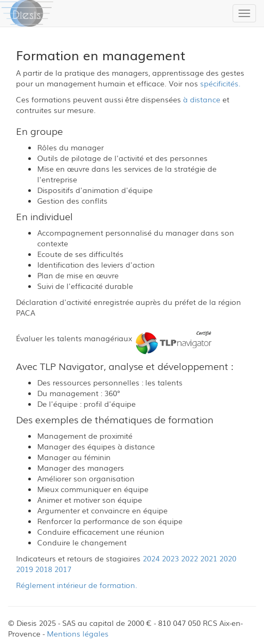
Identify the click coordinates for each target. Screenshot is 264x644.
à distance (202, 99)
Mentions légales (78, 633)
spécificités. (220, 83)
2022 (189, 558)
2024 (151, 558)
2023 (170, 558)
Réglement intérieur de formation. (77, 585)
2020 (228, 558)
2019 (24, 569)
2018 (44, 569)
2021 (209, 558)
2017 (63, 569)
